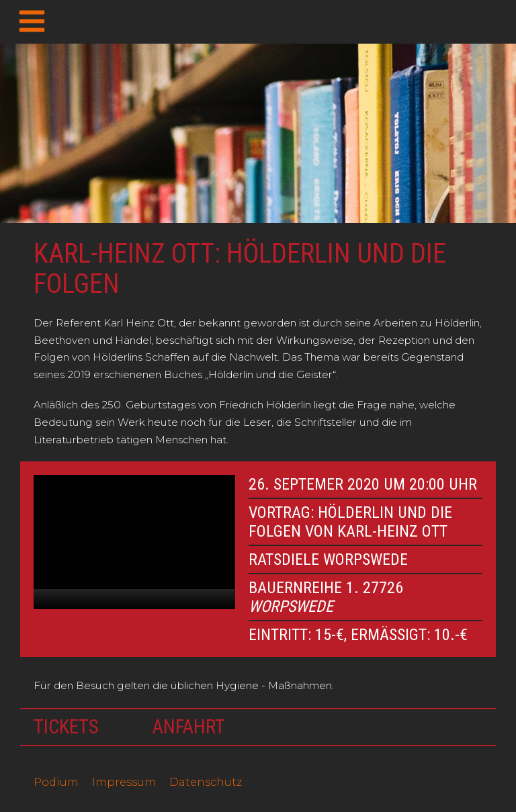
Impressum (124, 782)
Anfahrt (189, 727)
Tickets (66, 727)
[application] (134, 542)
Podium (56, 782)
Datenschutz (206, 782)
